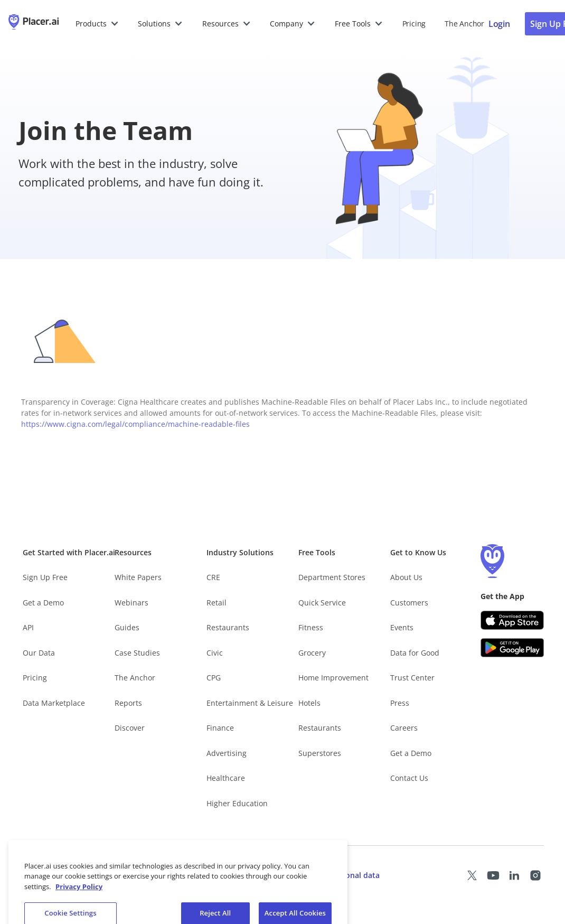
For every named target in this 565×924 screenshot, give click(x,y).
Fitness (311, 627)
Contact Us (409, 778)
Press (400, 703)
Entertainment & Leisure (250, 703)
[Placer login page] (499, 24)
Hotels (309, 703)
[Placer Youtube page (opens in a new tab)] (493, 875)
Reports (128, 703)
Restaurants (228, 627)
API (28, 627)
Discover (130, 728)
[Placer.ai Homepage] (34, 24)
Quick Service (322, 603)
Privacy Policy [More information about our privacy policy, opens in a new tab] (79, 894)
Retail (216, 603)
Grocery (312, 653)
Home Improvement (333, 678)
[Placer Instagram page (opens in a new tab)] (535, 875)
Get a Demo (43, 603)
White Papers (138, 577)
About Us (406, 577)
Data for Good (415, 653)
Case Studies (137, 653)
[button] (97, 24)
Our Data (39, 653)
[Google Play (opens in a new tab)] (512, 648)
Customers (409, 603)
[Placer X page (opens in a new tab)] (472, 875)
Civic (215, 653)
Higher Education (237, 803)
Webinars (131, 603)
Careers (404, 728)
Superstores (320, 753)
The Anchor (135, 678)
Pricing (414, 24)
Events (402, 627)
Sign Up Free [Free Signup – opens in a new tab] (45, 577)
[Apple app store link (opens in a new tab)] (512, 620)
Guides (127, 627)
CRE (213, 577)
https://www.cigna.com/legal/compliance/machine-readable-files (135, 424)
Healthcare (226, 778)
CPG (214, 678)
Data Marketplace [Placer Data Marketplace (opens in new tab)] (54, 703)
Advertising (227, 753)
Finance (220, 728)
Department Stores (332, 577)
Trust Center (412, 678)
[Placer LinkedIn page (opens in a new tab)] (514, 875)
